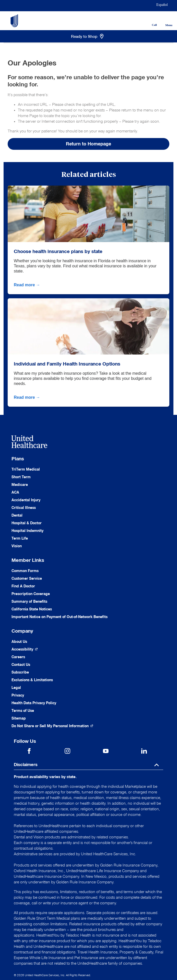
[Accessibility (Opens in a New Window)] (25, 649)
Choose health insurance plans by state (58, 251)
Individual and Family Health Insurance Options (67, 364)
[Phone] (151, 17)
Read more (27, 285)
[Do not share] (52, 726)
